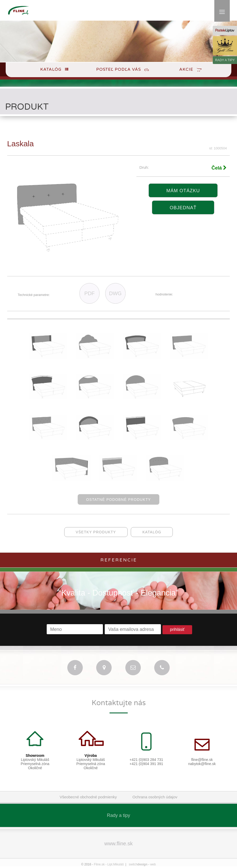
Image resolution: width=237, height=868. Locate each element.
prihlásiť (177, 629)
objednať (183, 208)
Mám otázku (183, 191)
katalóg (152, 532)
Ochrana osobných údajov (155, 797)
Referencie (119, 560)
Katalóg (51, 69)
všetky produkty (96, 532)
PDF (89, 293)
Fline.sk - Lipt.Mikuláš (109, 864)
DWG (115, 293)
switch (138, 864)
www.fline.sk (118, 843)
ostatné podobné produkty (118, 500)
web (153, 864)
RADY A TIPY (225, 60)
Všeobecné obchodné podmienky (88, 797)
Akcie (186, 69)
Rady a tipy (118, 815)
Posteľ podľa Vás (119, 69)
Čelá (219, 168)
